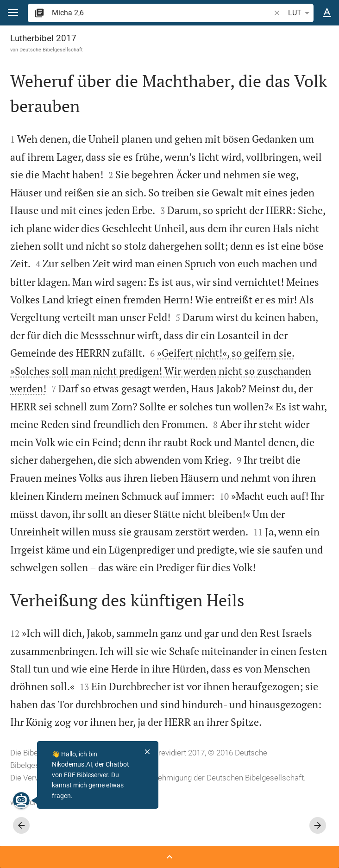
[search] (162, 13)
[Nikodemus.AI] (21, 800)
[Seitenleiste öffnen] (169, 857)
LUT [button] (300, 13)
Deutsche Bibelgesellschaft (51, 50)
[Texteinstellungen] (327, 13)
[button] (13, 13)
